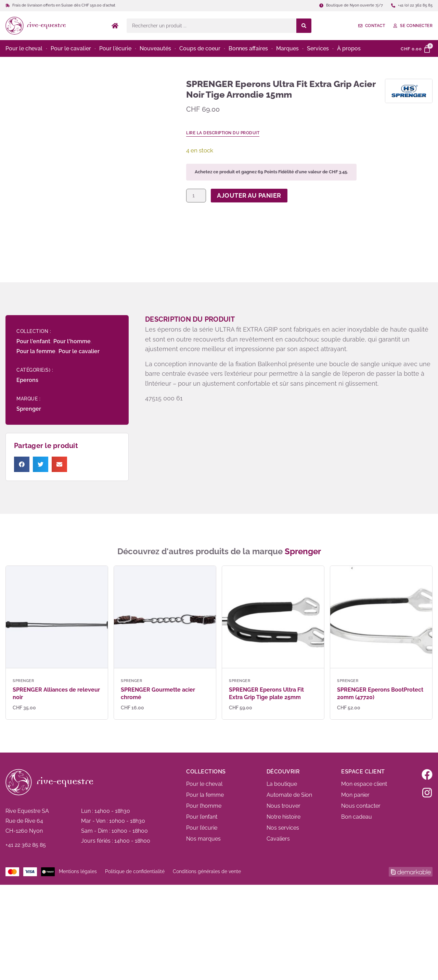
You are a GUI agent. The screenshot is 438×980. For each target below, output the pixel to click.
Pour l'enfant (33, 341)
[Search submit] (304, 26)
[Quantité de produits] (196, 196)
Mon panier (355, 795)
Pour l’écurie (202, 828)
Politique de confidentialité (135, 871)
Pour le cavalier (79, 351)
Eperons (27, 380)
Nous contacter (361, 806)
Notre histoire (284, 817)
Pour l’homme (204, 806)
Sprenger (29, 409)
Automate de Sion (289, 795)
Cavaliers (278, 839)
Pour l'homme (72, 341)
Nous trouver (284, 806)
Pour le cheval (204, 784)
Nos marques (203, 839)
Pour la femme (36, 351)
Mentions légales (78, 871)
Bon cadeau (357, 817)
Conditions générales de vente (207, 871)
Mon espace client (364, 784)
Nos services (283, 828)
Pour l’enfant (202, 817)
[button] (22, 464)
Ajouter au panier (249, 195)
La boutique (282, 784)
